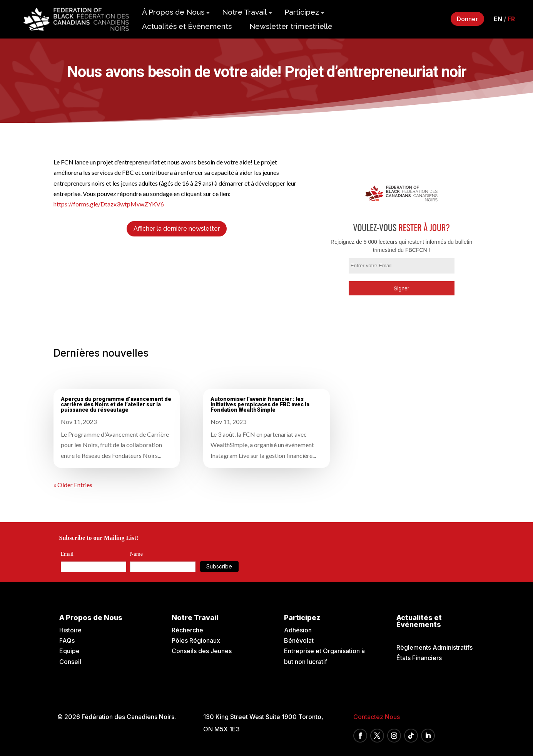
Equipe (69, 651)
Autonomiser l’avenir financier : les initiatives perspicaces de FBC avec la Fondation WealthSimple (260, 404)
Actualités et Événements (187, 26)
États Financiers (419, 658)
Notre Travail (244, 12)
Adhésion (298, 630)
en (498, 19)
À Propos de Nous (173, 12)
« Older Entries (73, 485)
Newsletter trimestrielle (291, 26)
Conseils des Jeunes (202, 651)
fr (511, 19)
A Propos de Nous (91, 618)
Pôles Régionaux (196, 640)
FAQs (67, 640)
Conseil (70, 662)
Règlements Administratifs (434, 647)
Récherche (187, 630)
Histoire (70, 630)
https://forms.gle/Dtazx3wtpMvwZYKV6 (109, 204)
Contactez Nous (377, 717)
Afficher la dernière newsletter (177, 229)
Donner (467, 19)
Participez (302, 12)
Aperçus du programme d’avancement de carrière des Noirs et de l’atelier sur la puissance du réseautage (116, 404)
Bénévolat (299, 640)
